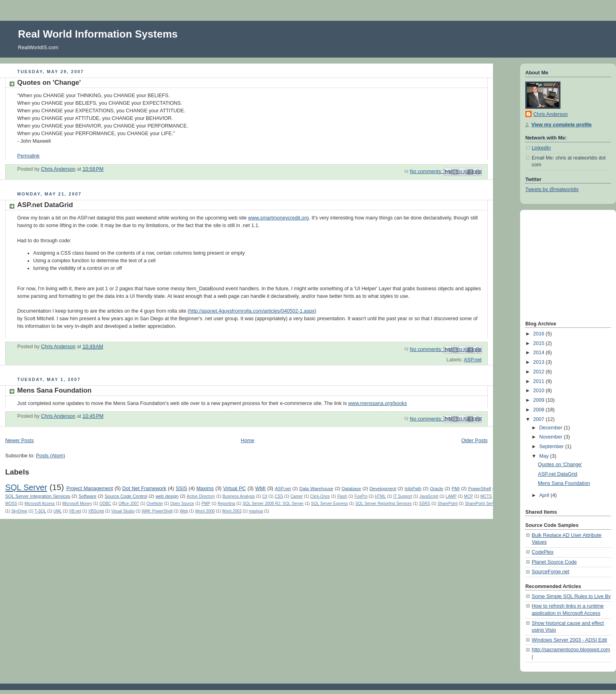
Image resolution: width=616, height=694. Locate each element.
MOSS (11, 504)
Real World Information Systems (98, 34)
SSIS (182, 489)
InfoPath (413, 489)
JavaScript (429, 496)
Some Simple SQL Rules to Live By (571, 596)
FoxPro (361, 496)
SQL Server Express (330, 504)
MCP (469, 496)
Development (383, 489)
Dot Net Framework (144, 489)
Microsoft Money (77, 504)
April (545, 495)
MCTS (486, 496)
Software (88, 496)
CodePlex (543, 552)
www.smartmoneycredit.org (278, 218)
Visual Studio (123, 511)
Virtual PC (234, 489)
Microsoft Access (40, 504)
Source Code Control (126, 496)
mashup (256, 511)
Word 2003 (232, 511)
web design (167, 496)
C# (265, 496)
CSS (279, 496)
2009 (540, 400)
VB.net (75, 511)
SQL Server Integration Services (38, 496)
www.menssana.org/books (377, 403)
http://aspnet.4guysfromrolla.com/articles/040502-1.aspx (252, 311)
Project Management (90, 489)
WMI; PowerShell (157, 511)
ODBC (105, 504)
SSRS (424, 504)
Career (297, 496)
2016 (540, 334)
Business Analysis (239, 496)
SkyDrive (19, 511)
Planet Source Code (554, 562)
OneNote (155, 504)
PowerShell (480, 489)
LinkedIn (541, 148)
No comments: (427, 172)
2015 (540, 343)
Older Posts (475, 441)
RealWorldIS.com (38, 47)
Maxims (205, 489)
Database (351, 489)
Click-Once (320, 496)
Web (184, 511)
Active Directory (201, 496)
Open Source (182, 504)
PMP (206, 504)
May (545, 456)
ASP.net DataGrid (45, 205)
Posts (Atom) (51, 456)
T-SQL (40, 511)
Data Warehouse (316, 489)
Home (248, 441)
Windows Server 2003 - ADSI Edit (569, 640)
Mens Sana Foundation (54, 390)
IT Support (402, 496)
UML (58, 511)
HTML (380, 496)
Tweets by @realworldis (552, 189)
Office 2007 (129, 504)
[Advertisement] (549, 264)
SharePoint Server (482, 504)
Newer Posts (19, 441)
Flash (342, 496)
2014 (540, 353)
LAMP (451, 496)
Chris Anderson (550, 114)
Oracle (436, 489)
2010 (540, 391)
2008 (540, 410)
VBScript (96, 511)
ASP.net (473, 360)
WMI (260, 489)
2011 (540, 381)
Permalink (28, 156)
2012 (540, 372)
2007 (540, 419)
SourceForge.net (550, 572)
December (552, 428)
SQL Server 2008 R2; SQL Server (273, 504)
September (552, 447)
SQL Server (26, 487)
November (552, 437)
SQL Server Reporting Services (383, 504)
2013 (540, 362)
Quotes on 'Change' (49, 83)
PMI (455, 489)
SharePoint (447, 504)
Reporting (227, 504)
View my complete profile (561, 125)
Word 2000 (205, 511)
